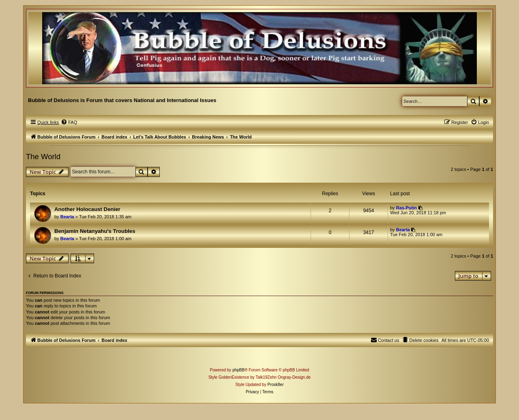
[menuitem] (69, 122)
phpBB (238, 370)
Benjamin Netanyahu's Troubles (95, 231)
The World (43, 157)
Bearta (67, 217)
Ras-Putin (406, 208)
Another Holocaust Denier (87, 209)
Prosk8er (275, 385)
